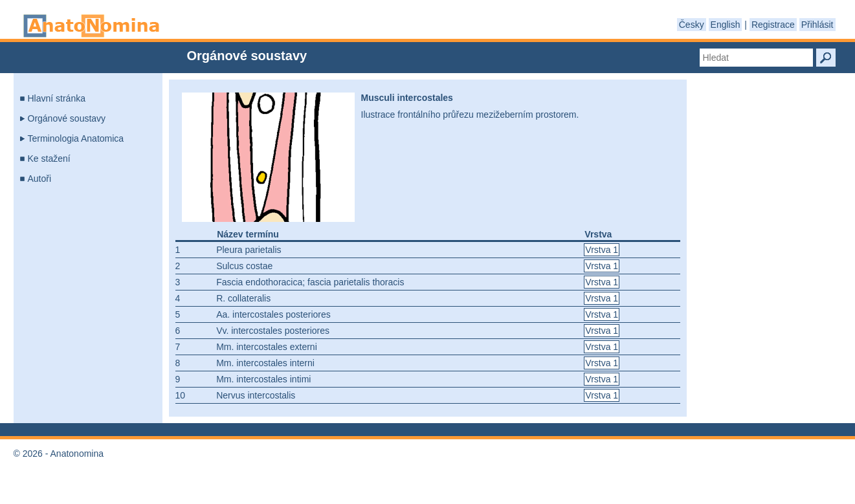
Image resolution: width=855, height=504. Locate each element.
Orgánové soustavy (67, 118)
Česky (692, 25)
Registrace (773, 25)
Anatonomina (91, 26)
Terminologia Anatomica (76, 138)
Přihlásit (817, 25)
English (726, 25)
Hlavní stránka (57, 98)
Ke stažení (49, 159)
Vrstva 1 (602, 250)
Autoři (40, 179)
